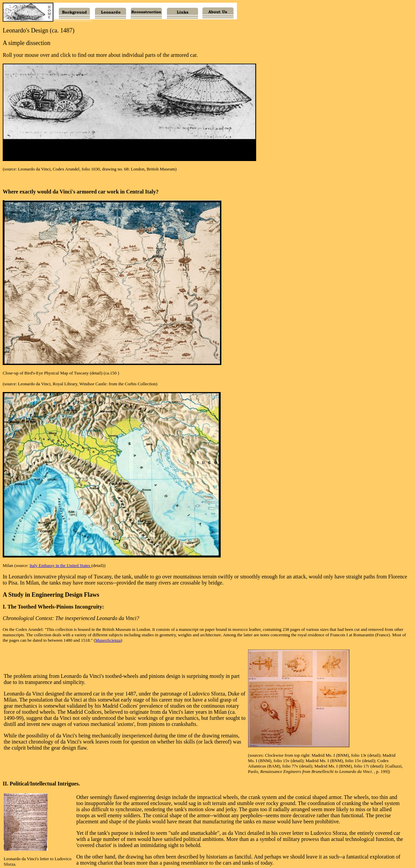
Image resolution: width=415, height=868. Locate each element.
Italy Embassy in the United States (60, 565)
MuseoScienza (108, 640)
